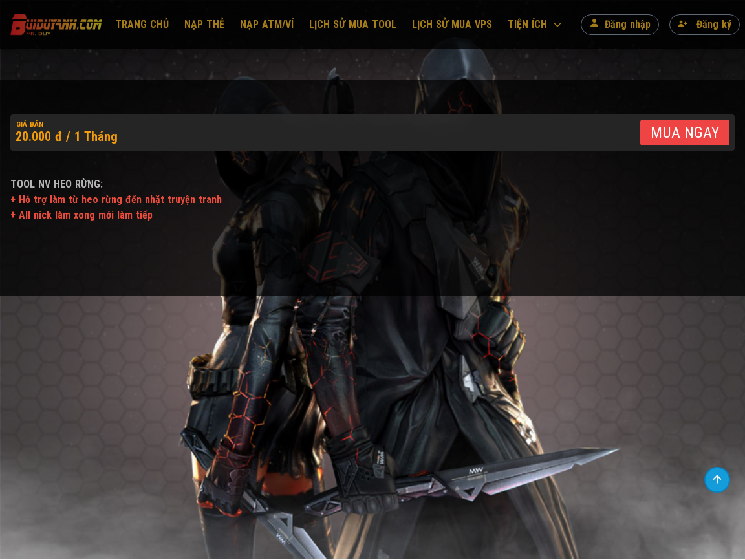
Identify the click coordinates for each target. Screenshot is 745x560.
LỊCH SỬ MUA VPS (452, 24)
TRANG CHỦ (142, 24)
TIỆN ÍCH (535, 24)
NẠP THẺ (204, 24)
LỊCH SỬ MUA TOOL (353, 24)
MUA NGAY (685, 133)
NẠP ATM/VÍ (267, 24)
